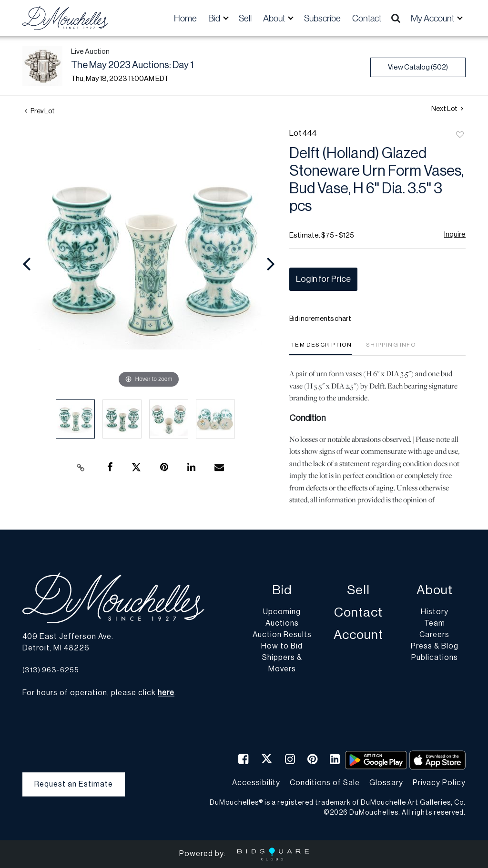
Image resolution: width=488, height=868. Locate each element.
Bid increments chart (320, 319)
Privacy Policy (439, 783)
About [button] (275, 18)
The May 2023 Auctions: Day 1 (132, 65)
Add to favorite (460, 135)
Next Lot (447, 109)
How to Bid (282, 647)
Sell (245, 18)
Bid (282, 591)
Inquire (455, 234)
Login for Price (323, 279)
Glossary (386, 783)
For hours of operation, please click (98, 693)
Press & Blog (435, 647)
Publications (435, 658)
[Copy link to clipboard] (81, 468)
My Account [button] (433, 18)
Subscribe (322, 18)
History (435, 612)
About (435, 591)
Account (358, 635)
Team (435, 624)
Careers (434, 635)
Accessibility (256, 783)
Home (185, 18)
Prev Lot (40, 111)
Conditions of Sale (325, 783)
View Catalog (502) (418, 67)
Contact (367, 18)
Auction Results (282, 635)
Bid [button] (215, 18)
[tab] (320, 348)
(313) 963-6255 (51, 670)
